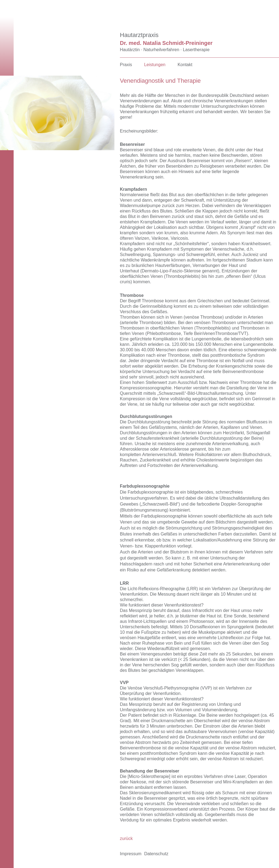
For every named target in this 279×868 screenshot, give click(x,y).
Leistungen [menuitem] (155, 65)
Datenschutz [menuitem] (156, 854)
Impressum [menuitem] (131, 854)
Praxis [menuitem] (126, 65)
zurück (126, 838)
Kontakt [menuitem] (185, 65)
